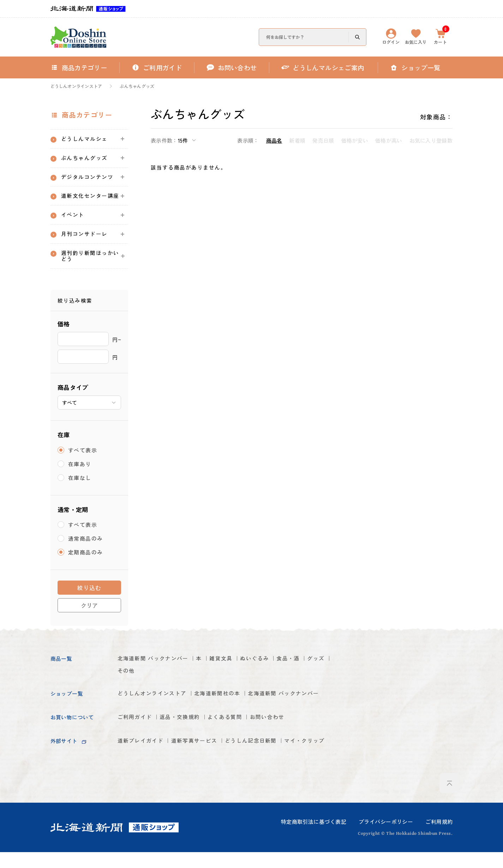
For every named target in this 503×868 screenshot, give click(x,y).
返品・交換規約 (188, 748)
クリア (89, 621)
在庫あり (80, 479)
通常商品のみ (86, 554)
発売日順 (323, 140)
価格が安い (355, 140)
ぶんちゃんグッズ (137, 86)
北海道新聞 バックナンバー (158, 674)
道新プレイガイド (144, 772)
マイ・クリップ (140, 786)
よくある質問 (240, 748)
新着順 (297, 140)
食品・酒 (312, 674)
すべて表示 (83, 466)
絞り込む (89, 603)
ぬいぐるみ (274, 674)
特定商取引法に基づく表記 (314, 837)
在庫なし (80, 493)
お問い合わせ (288, 748)
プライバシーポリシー (386, 837)
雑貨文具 (235, 674)
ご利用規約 (439, 837)
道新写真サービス (205, 772)
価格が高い (389, 140)
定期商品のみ (86, 568)
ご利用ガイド (137, 748)
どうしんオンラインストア (76, 86)
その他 (156, 687)
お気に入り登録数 (431, 140)
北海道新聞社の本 (231, 711)
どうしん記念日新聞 (269, 772)
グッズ (127, 687)
